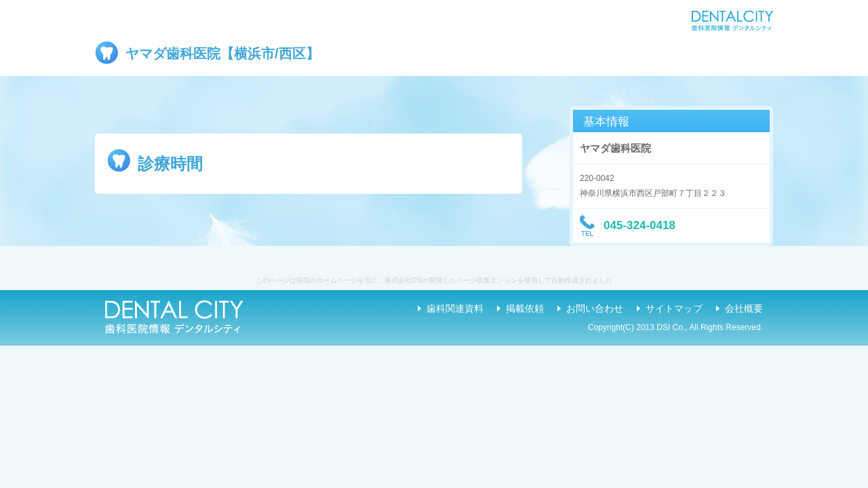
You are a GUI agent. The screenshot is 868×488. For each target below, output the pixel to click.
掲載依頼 (525, 308)
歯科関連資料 (455, 308)
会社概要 (744, 308)
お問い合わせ (595, 308)
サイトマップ (674, 308)
